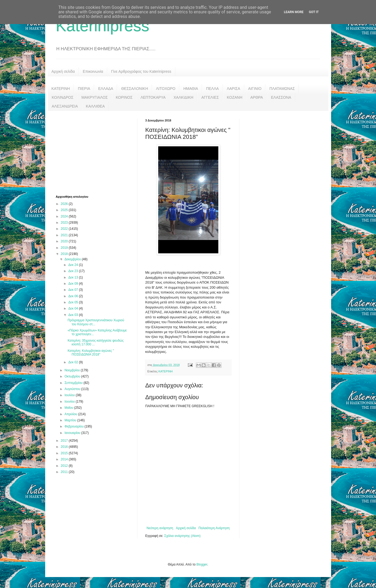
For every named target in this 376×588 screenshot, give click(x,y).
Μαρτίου (71, 420)
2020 (65, 241)
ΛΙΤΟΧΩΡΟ (166, 89)
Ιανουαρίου (73, 433)
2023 (65, 223)
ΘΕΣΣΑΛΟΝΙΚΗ (134, 89)
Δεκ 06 (74, 296)
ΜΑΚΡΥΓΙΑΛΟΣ (95, 97)
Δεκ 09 (74, 284)
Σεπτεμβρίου (74, 383)
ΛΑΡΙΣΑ (234, 89)
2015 (65, 453)
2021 (65, 235)
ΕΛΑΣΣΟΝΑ (281, 97)
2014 (65, 459)
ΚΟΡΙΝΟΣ (124, 97)
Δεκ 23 (74, 271)
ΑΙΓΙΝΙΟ (255, 89)
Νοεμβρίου (73, 370)
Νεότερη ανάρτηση (160, 528)
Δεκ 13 (74, 277)
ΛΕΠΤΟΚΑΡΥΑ (153, 97)
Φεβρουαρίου (74, 426)
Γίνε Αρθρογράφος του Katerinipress (141, 71)
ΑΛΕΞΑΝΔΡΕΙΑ (65, 106)
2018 (65, 254)
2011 (65, 472)
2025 (65, 210)
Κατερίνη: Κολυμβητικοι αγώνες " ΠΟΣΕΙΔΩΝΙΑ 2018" (91, 353)
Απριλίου (71, 414)
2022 (65, 229)
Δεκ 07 (74, 290)
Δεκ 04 (74, 308)
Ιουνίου (70, 402)
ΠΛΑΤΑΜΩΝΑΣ (282, 89)
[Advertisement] (96, 152)
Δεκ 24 (74, 265)
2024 (65, 216)
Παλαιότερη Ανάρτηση (214, 528)
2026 (65, 204)
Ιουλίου (70, 395)
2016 (65, 447)
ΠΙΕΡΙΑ (84, 89)
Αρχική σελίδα (63, 71)
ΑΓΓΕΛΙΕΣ (210, 97)
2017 (65, 441)
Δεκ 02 (74, 362)
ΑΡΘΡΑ (257, 97)
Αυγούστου (73, 389)
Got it (314, 12)
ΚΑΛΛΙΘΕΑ (95, 106)
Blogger (202, 564)
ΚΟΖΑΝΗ (235, 97)
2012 (65, 466)
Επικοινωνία (93, 71)
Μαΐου (69, 408)
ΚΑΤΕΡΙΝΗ (61, 89)
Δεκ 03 (74, 315)
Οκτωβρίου (73, 376)
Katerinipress (103, 26)
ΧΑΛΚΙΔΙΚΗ (184, 97)
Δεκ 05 (74, 302)
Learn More (294, 12)
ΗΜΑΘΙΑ (191, 89)
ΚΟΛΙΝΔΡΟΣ (63, 97)
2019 (65, 248)
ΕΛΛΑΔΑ (106, 89)
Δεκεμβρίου (73, 259)
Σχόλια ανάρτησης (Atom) (182, 536)
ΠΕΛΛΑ (212, 89)
